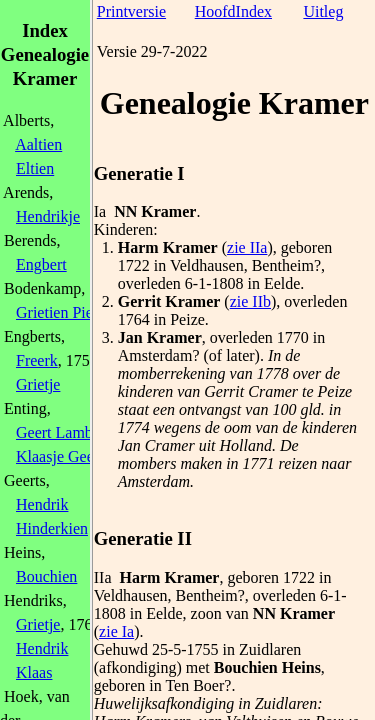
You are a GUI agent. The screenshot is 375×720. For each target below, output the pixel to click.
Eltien (35, 168)
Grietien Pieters (66, 312)
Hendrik (42, 504)
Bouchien (46, 576)
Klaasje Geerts (63, 456)
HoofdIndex (233, 11)
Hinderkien (52, 528)
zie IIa (247, 247)
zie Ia (116, 631)
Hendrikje (48, 216)
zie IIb (250, 301)
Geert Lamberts (66, 432)
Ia (100, 211)
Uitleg (323, 11)
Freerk (37, 360)
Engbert (41, 264)
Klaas (34, 672)
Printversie (131, 11)
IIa (103, 577)
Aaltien (38, 144)
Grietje (38, 384)
